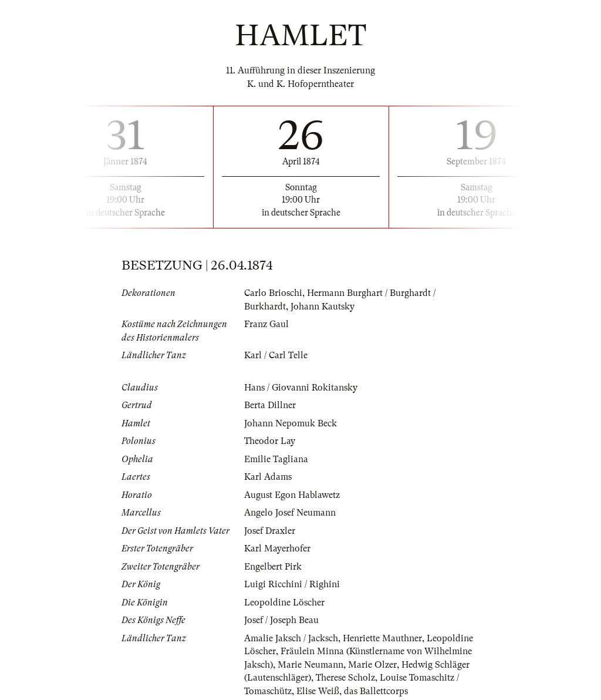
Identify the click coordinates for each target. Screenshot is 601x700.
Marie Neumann (310, 665)
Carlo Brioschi (273, 293)
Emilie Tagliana (276, 459)
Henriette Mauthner (382, 638)
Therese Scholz (345, 678)
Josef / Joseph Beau (281, 620)
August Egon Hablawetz (292, 495)
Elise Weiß (318, 691)
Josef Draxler (270, 531)
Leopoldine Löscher (284, 603)
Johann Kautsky (323, 307)
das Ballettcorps (376, 691)
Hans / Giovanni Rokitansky (301, 388)
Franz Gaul (266, 324)
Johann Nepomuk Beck (291, 423)
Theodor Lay (270, 441)
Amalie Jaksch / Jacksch (291, 638)
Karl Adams (268, 477)
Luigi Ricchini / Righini (292, 584)
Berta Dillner (270, 405)
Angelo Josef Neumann (290, 513)
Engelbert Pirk (273, 567)
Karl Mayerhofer (277, 548)
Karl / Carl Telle (276, 355)
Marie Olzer (372, 665)
